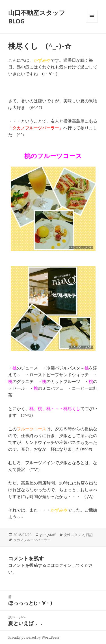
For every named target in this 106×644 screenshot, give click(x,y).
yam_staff (48, 535)
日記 (89, 535)
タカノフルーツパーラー (32, 540)
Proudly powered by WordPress (34, 637)
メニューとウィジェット (92, 22)
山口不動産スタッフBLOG (37, 17)
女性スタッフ (74, 535)
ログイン (63, 565)
